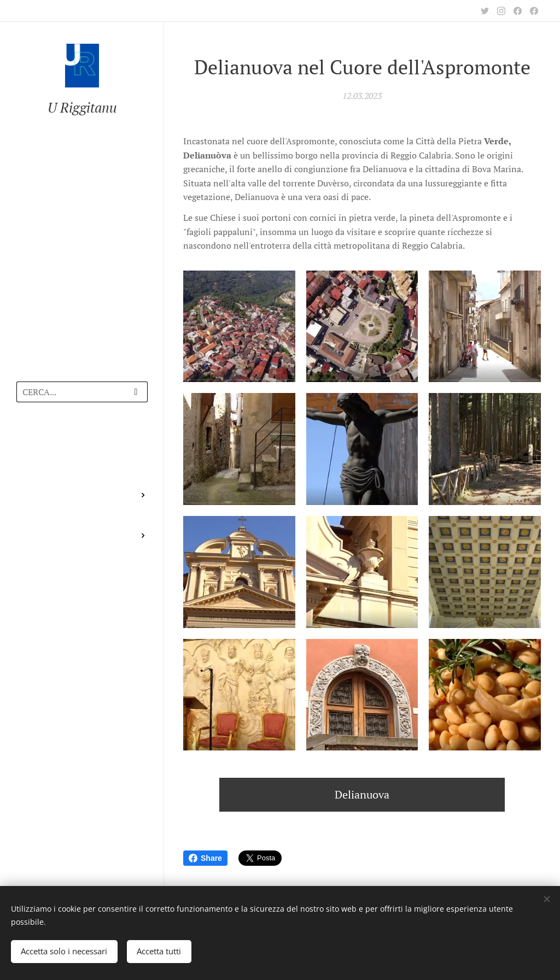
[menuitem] (82, 442)
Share (205, 858)
